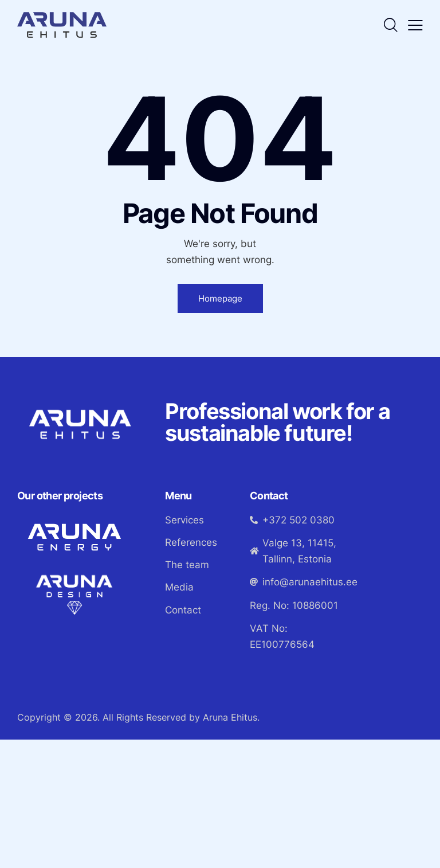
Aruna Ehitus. (231, 717)
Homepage (220, 298)
